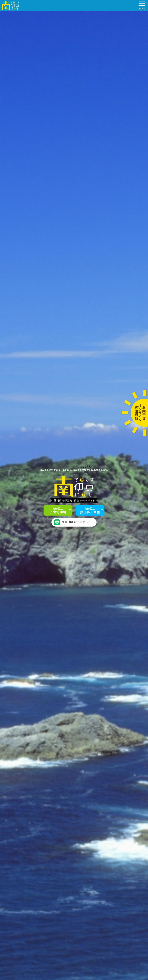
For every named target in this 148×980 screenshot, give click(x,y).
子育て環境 (58, 511)
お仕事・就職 (90, 511)
